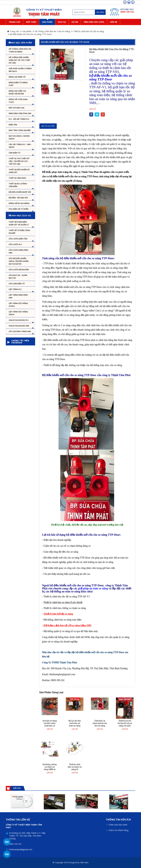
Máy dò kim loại (17, 108)
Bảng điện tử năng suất (18, 84)
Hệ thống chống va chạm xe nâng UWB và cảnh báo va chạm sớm (50, 769)
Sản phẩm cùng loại (51, 692)
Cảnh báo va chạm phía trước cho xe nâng (100, 723)
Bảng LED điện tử (17, 77)
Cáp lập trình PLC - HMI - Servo (20, 146)
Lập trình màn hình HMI (18, 296)
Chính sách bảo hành (118, 809)
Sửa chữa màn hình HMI (18, 251)
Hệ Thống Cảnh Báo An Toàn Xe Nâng (52, 31)
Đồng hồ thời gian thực (18, 101)
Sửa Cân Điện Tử (17, 284)
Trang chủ (13, 31)
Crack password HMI (19, 326)
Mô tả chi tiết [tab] (48, 126)
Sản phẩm (27, 31)
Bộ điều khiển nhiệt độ (20, 192)
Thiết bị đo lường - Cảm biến (18, 185)
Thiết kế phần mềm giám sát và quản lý (19, 223)
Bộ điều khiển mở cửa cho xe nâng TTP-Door (65, 42)
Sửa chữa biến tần (18, 239)
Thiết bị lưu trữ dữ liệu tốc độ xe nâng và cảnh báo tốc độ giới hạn (125, 726)
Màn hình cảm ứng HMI (20, 113)
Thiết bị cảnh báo (17, 178)
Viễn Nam (84, 847)
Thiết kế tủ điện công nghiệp (19, 232)
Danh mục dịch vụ (20, 215)
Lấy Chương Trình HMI (20, 331)
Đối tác (17, 788)
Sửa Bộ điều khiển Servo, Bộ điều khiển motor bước (19, 261)
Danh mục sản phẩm (20, 43)
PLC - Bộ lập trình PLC (19, 119)
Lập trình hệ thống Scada (18, 305)
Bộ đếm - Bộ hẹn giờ (18, 198)
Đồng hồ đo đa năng (19, 203)
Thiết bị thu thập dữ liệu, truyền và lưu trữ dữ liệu (19, 161)
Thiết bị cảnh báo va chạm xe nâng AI (75, 767)
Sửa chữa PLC (15, 244)
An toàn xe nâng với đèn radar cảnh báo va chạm (50, 724)
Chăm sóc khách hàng (118, 815)
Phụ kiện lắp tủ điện (19, 209)
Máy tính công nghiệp (20, 130)
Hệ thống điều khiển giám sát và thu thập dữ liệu (19, 60)
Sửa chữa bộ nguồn (19, 270)
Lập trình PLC (15, 289)
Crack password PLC (19, 320)
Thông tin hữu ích (118, 804)
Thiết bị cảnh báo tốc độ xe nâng (89, 31)
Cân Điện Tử (15, 153)
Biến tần (13, 125)
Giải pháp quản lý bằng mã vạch (20, 70)
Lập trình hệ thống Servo (18, 313)
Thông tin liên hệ (18, 804)
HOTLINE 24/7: (127, 9)
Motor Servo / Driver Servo (19, 137)
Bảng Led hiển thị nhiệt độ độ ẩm (17, 92)
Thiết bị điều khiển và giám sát (19, 171)
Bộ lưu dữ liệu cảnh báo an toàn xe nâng (75, 723)
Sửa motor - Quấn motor (18, 277)
